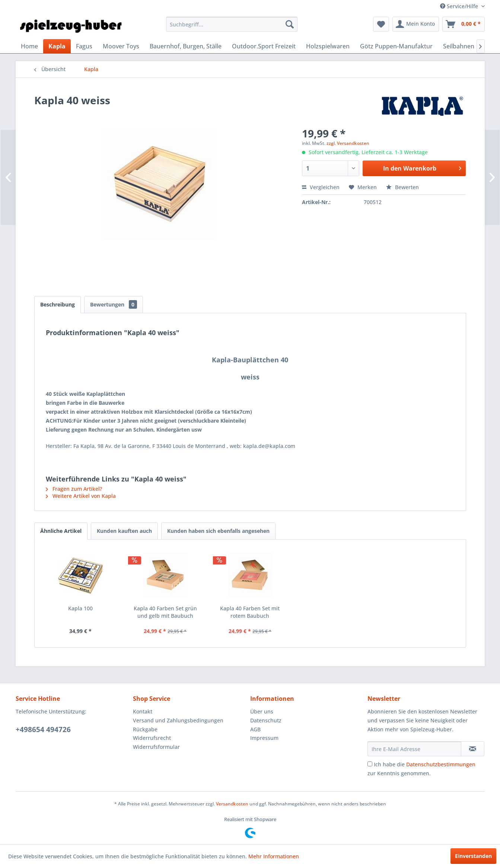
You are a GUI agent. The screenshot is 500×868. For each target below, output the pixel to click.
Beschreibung (58, 304)
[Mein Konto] (416, 24)
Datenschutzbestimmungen (441, 764)
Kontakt (143, 711)
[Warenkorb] (464, 24)
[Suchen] (290, 24)
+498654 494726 (43, 729)
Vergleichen (321, 187)
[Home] (29, 46)
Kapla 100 (80, 608)
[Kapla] (57, 46)
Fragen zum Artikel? (74, 489)
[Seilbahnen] (459, 46)
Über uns (262, 711)
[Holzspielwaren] (328, 46)
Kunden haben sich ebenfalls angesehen (218, 531)
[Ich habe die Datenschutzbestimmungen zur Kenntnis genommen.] (370, 764)
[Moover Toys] (121, 46)
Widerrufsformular (156, 747)
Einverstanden (473, 856)
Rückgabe (145, 729)
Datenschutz (266, 720)
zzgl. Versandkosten (348, 143)
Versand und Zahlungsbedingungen (178, 720)
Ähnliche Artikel (61, 531)
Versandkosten (232, 804)
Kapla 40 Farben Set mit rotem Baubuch (250, 612)
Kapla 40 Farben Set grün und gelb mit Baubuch (165, 612)
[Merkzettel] (381, 24)
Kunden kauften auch (124, 531)
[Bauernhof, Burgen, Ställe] (186, 46)
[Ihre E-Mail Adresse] (414, 749)
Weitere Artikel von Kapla (81, 496)
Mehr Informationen (274, 856)
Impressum (264, 738)
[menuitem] (232, 24)
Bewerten (402, 187)
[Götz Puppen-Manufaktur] (396, 46)
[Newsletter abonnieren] (473, 749)
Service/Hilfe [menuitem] (460, 6)
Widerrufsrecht (152, 738)
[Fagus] (84, 46)
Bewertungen (114, 304)
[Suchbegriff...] (232, 24)
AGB (255, 729)
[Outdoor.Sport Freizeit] (264, 46)
